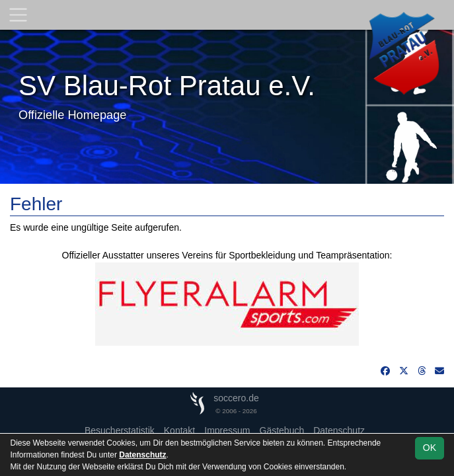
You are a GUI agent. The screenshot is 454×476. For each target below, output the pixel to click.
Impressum (227, 430)
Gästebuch (282, 430)
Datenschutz (339, 430)
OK (430, 448)
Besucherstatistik (120, 430)
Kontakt (179, 430)
